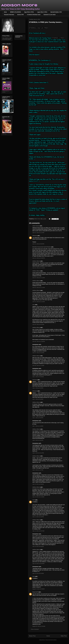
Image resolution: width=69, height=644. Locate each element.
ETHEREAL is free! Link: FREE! (39, 28)
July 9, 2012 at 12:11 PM (38, 453)
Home (5, 12)
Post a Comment (35, 629)
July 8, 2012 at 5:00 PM (38, 440)
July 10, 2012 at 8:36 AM (38, 484)
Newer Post (32, 636)
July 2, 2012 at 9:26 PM (38, 418)
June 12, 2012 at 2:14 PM (38, 233)
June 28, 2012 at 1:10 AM (38, 366)
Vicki (34, 500)
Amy (34, 305)
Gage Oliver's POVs (29, 12)
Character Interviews (9, 15)
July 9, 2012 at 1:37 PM (38, 470)
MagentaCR (35, 592)
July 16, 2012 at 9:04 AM (38, 547)
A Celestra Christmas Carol (34, 15)
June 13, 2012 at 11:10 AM (39, 268)
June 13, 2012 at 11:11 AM (39, 278)
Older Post (64, 636)
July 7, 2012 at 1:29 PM (38, 426)
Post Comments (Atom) (51, 640)
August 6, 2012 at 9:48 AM (38, 589)
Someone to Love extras (50, 15)
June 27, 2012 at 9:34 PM (38, 353)
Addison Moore (19, 5)
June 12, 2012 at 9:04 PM (38, 244)
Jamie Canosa (36, 226)
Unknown (35, 236)
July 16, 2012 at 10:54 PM (38, 564)
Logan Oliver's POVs (42, 12)
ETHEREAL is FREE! (58, 38)
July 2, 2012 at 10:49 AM (38, 377)
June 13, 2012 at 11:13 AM (39, 302)
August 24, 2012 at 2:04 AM (39, 626)
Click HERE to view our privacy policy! (7, 39)
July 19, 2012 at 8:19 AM (38, 573)
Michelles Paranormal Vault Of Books (42, 247)
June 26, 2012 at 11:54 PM (39, 342)
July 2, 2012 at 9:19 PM (38, 388)
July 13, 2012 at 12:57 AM (38, 531)
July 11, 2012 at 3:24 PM (38, 517)
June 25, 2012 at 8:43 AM (38, 324)
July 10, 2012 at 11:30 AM (38, 497)
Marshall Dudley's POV (56, 12)
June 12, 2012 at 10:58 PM (39, 258)
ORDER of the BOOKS (16, 12)
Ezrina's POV (21, 15)
